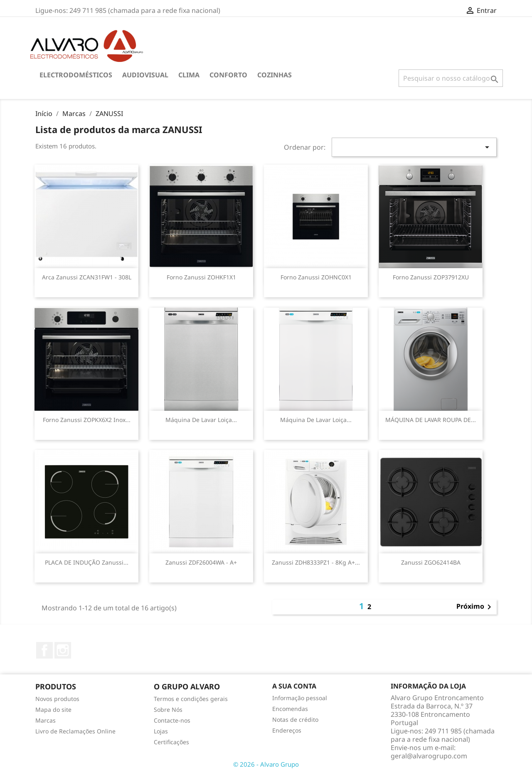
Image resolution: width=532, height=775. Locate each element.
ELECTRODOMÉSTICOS (76, 75)
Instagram (63, 650)
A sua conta (294, 686)
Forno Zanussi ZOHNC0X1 (316, 277)
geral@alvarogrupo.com (429, 756)
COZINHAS (275, 75)
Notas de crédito (295, 719)
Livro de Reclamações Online (75, 731)
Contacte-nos (172, 720)
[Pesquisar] (451, 78)
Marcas (46, 720)
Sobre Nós (168, 710)
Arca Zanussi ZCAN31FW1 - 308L (87, 277)
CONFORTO (228, 75)
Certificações (171, 742)
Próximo (475, 607)
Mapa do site (53, 710)
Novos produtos (57, 699)
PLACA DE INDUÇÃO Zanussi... (87, 562)
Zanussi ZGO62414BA (431, 562)
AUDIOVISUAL (145, 75)
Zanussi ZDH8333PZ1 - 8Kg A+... (316, 562)
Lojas (161, 731)
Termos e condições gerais (191, 699)
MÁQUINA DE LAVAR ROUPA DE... (431, 420)
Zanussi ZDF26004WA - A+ (201, 562)
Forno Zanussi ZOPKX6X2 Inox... (87, 420)
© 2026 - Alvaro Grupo (266, 764)
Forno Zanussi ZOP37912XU (431, 277)
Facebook (44, 650)
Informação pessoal (300, 698)
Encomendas (290, 709)
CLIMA (189, 75)
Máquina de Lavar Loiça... (201, 420)
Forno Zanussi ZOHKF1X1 (201, 277)
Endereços (287, 730)
